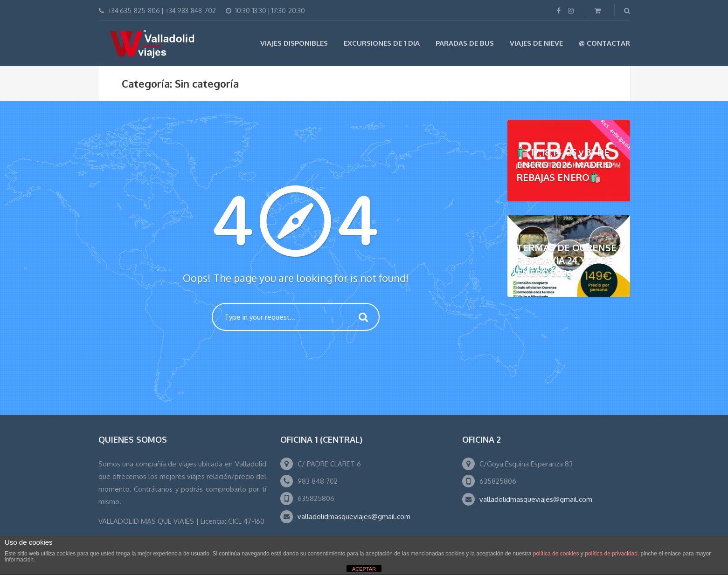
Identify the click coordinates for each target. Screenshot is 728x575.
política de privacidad (611, 554)
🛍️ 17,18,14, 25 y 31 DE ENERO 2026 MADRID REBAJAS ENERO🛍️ (565, 164)
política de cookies (556, 554)
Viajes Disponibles (294, 43)
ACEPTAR (364, 569)
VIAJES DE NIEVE (536, 43)
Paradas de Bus (465, 43)
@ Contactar (604, 43)
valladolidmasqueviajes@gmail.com (354, 517)
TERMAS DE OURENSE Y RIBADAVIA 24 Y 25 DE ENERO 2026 (571, 260)
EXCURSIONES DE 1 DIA (382, 43)
